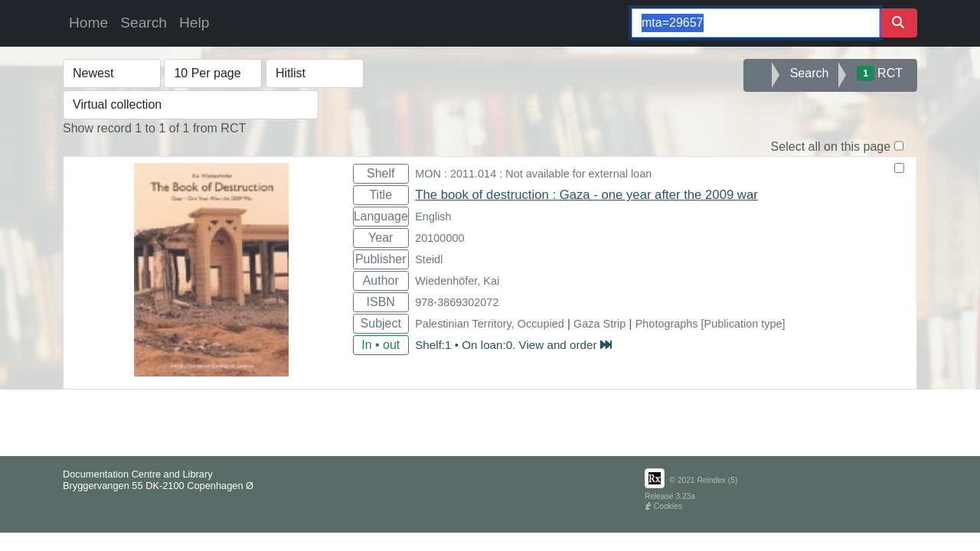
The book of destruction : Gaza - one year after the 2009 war (586, 195)
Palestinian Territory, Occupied (489, 324)
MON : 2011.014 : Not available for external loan (533, 174)
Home (88, 23)
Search (144, 23)
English (433, 217)
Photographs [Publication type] (710, 324)
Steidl (429, 259)
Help (194, 23)
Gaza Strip (599, 324)
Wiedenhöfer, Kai (457, 281)
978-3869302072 (457, 302)
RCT (880, 73)
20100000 (439, 238)
